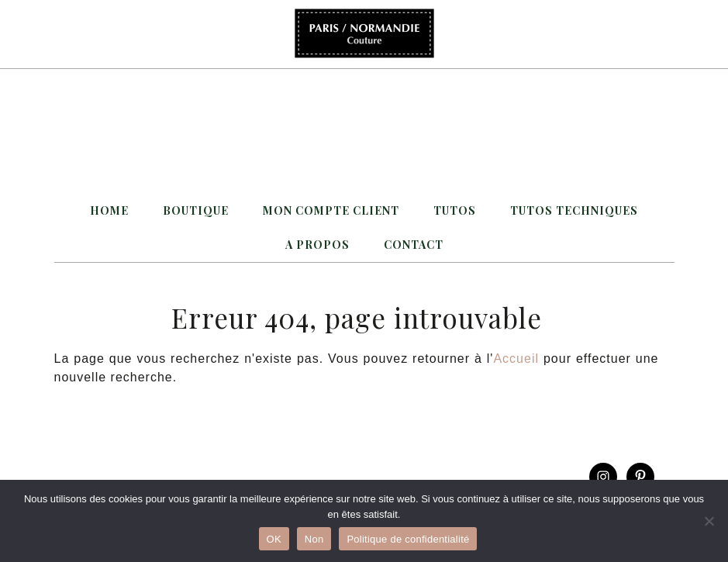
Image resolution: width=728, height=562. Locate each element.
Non (314, 539)
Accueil (516, 359)
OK (274, 539)
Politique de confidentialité (408, 539)
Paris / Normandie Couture (364, 34)
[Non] (709, 521)
